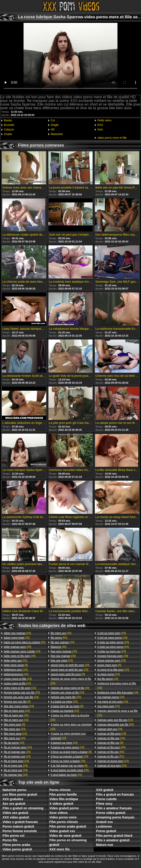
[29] (17, 647)
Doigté (55, 125)
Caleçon (9, 130)
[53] (59, 638)
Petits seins (104, 120)
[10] (17, 633)
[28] (113, 656)
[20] (20, 656)
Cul (53, 120)
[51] (111, 757)
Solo (100, 130)
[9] (16, 665)
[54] (113, 647)
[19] (16, 761)
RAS (100, 125)
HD (53, 130)
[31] (25, 642)
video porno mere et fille (112, 138)
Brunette (9, 125)
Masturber (57, 134)
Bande (8, 120)
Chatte (8, 134)
